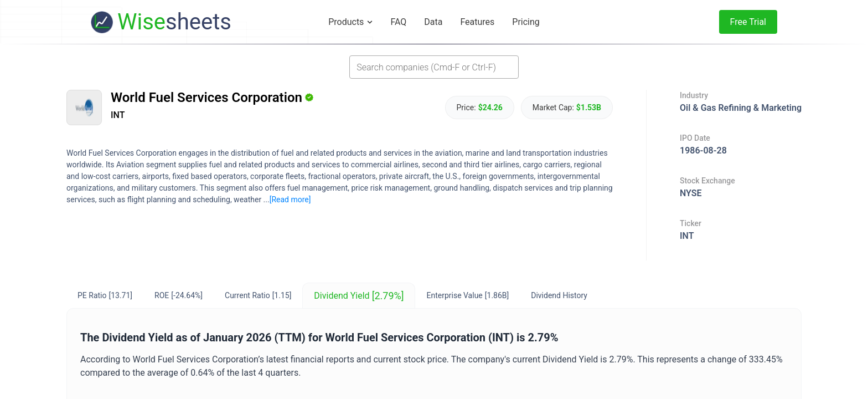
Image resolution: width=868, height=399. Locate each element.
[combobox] (434, 67)
